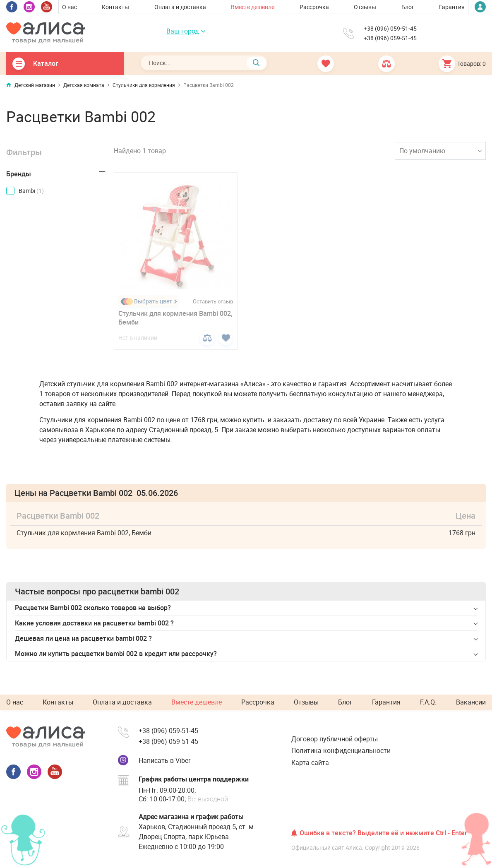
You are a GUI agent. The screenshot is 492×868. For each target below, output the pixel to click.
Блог (408, 7)
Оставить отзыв (213, 302)
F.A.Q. (428, 702)
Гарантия (452, 7)
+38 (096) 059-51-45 (390, 29)
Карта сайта (310, 762)
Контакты (115, 7)
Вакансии (471, 702)
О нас (70, 7)
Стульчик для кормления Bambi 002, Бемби (175, 318)
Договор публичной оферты (335, 739)
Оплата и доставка (180, 7)
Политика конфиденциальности (341, 750)
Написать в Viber (164, 760)
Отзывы (365, 7)
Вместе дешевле (253, 7)
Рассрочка (314, 7)
